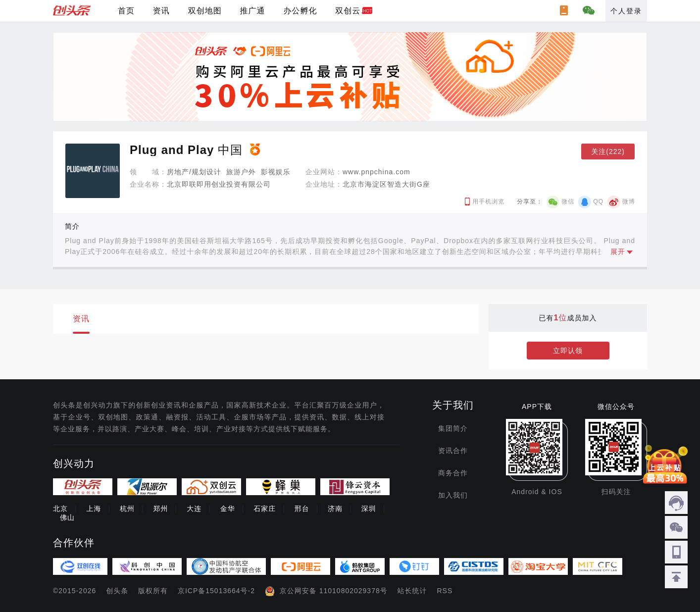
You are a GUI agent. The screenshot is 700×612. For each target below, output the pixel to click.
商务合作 (453, 473)
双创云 (348, 11)
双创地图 (205, 11)
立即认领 (568, 351)
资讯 (161, 11)
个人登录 (626, 11)
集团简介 (453, 428)
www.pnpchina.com (376, 172)
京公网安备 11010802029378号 (334, 591)
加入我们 (453, 495)
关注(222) (608, 152)
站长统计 (412, 591)
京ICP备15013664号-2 (216, 591)
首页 (126, 11)
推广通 (253, 11)
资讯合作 (453, 451)
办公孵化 (300, 11)
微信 (568, 202)
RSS (445, 591)
